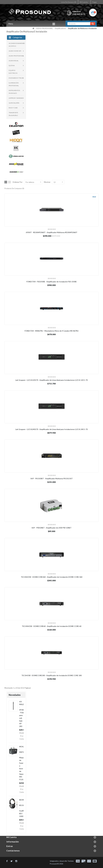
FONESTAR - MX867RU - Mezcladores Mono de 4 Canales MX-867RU (52, 331)
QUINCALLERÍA (14, 103)
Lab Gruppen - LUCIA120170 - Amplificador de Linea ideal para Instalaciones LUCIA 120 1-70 (51, 380)
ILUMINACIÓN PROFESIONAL (14, 84)
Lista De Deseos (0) (69, 2)
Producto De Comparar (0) (14, 188)
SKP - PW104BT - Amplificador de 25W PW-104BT (51, 528)
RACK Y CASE (13, 108)
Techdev (71, 861)
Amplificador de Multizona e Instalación (82, 28)
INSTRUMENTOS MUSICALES (14, 92)
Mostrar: (47, 182)
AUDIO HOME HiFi (15, 51)
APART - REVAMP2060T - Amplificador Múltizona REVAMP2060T (52, 232)
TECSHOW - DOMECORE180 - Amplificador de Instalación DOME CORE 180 (52, 675)
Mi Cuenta (84, 2)
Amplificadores (60, 28)
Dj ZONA (12, 65)
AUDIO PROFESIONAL (45, 28)
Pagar (95, 2)
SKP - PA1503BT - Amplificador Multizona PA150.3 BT (52, 478)
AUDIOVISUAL (14, 61)
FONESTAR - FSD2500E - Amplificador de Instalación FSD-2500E (52, 282)
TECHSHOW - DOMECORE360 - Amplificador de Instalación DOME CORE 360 (52, 577)
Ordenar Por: (18, 182)
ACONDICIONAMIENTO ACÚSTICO (16, 45)
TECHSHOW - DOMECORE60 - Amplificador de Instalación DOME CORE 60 (52, 626)
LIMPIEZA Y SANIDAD (16, 98)
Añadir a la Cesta (22, 736)
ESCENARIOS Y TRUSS (16, 78)
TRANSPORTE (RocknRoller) (13, 114)
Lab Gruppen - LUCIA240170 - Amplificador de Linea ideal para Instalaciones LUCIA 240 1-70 (51, 429)
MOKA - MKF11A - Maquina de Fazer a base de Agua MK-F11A (23, 763)
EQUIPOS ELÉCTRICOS (13, 72)
